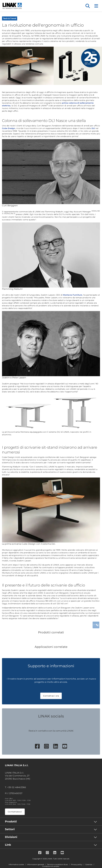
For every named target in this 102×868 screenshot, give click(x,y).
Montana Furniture (73, 295)
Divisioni (11, 837)
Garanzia (89, 865)
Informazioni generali (35, 865)
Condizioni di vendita (51, 866)
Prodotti (11, 821)
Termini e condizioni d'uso (58, 865)
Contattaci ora (51, 696)
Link (8, 845)
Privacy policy (77, 865)
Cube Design (9, 128)
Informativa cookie (16, 865)
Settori (10, 829)
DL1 (93, 128)
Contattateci (15, 812)
